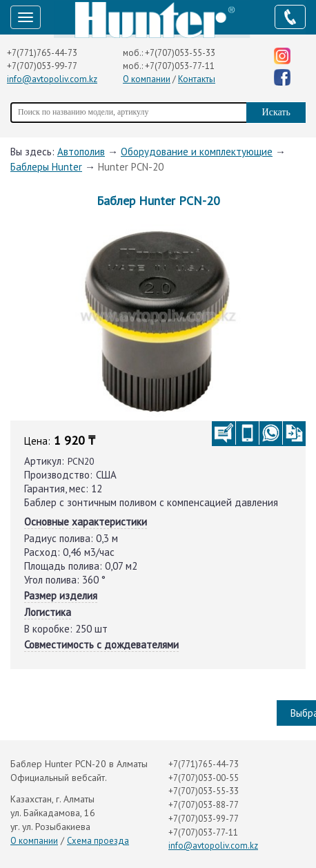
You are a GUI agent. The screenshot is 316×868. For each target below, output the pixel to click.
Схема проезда (98, 841)
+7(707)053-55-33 (180, 53)
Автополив (81, 152)
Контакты (197, 79)
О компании (147, 79)
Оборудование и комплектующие (197, 152)
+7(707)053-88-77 (204, 805)
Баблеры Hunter (46, 167)
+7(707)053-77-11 (180, 66)
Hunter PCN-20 (131, 167)
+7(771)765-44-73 (42, 53)
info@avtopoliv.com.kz (52, 79)
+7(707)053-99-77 (42, 66)
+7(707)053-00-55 (204, 778)
